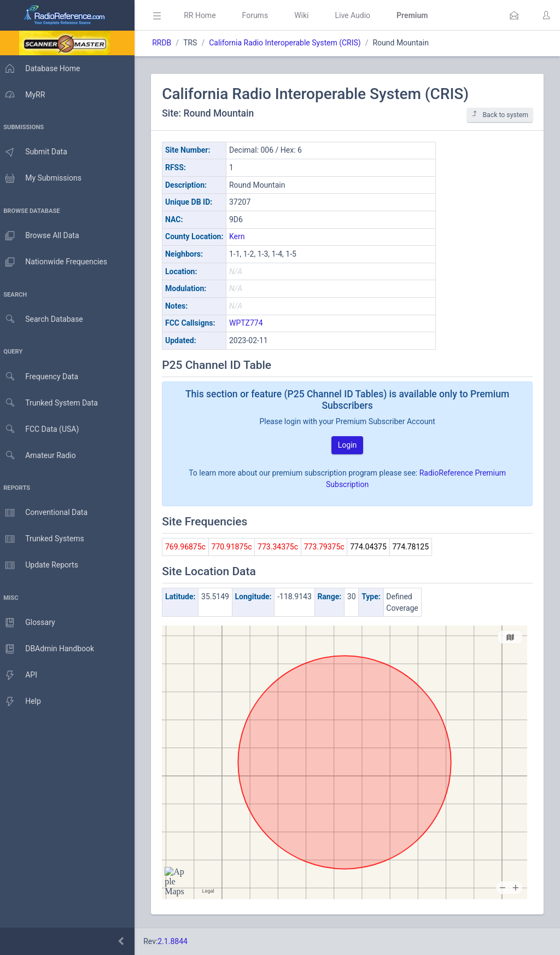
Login (350, 445)
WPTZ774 (252, 323)
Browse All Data (42, 236)
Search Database (44, 319)
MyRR (25, 95)
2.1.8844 (178, 941)
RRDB (167, 43)
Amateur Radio (41, 456)
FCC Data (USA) (42, 429)
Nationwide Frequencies (56, 262)
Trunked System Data (52, 403)
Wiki (307, 15)
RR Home (205, 15)
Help (23, 702)
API (21, 675)
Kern (243, 236)
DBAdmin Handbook (50, 649)
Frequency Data (42, 377)
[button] (514, 15)
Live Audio (358, 15)
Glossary (30, 623)
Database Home (43, 68)
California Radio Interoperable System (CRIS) (290, 43)
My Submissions (43, 178)
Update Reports (42, 565)
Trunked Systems (45, 539)
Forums (260, 15)
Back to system (500, 115)
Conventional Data (46, 513)
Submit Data (36, 152)
